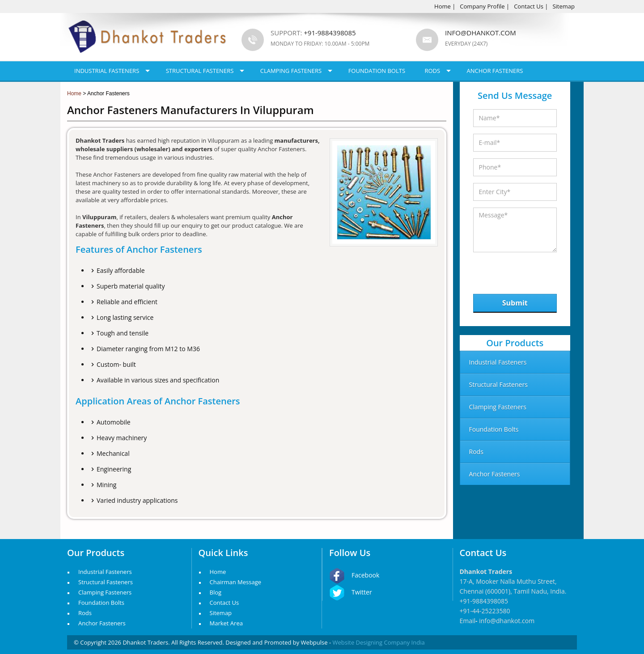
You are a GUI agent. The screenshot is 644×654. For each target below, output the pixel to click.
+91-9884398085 (484, 601)
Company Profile (482, 6)
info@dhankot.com (481, 33)
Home (443, 6)
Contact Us (529, 6)
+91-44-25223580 (485, 611)
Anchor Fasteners (495, 71)
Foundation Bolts (377, 71)
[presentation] (519, 271)
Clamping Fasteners (291, 71)
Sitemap (563, 6)
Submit (515, 303)
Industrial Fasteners (107, 71)
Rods (432, 71)
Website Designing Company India (379, 642)
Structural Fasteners (200, 71)
